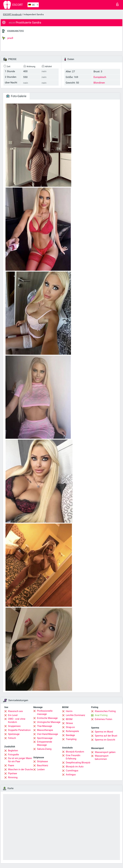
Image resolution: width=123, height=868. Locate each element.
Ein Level (13, 715)
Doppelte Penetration (19, 730)
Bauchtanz (43, 765)
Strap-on (70, 727)
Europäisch (100, 77)
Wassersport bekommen (102, 757)
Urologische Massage (49, 722)
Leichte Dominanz (75, 715)
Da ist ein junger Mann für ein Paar (20, 760)
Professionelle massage (45, 712)
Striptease (42, 761)
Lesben (41, 769)
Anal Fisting (101, 715)
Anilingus (71, 775)
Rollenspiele (72, 731)
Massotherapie (45, 730)
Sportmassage (45, 738)
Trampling (71, 739)
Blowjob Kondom (75, 752)
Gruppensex (14, 726)
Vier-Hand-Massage (47, 734)
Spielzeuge (14, 734)
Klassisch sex (15, 711)
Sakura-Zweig (44, 749)
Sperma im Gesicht (105, 740)
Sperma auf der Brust (106, 736)
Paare (11, 765)
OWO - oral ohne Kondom (17, 720)
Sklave (69, 723)
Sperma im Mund (104, 732)
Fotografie (13, 755)
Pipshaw (12, 773)
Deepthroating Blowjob (78, 763)
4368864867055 (15, 31)
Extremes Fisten (103, 719)
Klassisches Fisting (105, 711)
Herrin (69, 711)
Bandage (70, 735)
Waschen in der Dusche (20, 769)
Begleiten (13, 751)
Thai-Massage (45, 726)
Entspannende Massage (45, 743)
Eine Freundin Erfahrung (73, 757)
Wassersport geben (105, 752)
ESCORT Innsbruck (12, 14)
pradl (8, 38)
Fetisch (12, 738)
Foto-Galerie (16, 96)
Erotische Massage (47, 718)
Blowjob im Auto (75, 767)
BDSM (69, 719)
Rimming (13, 777)
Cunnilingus (72, 771)
